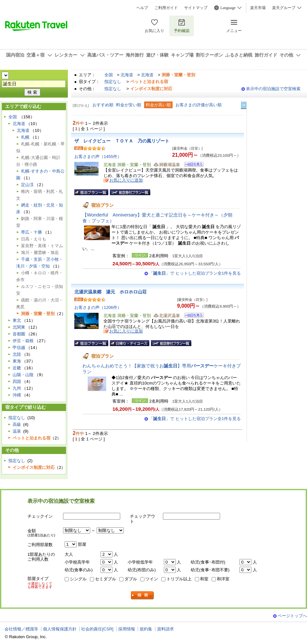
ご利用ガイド (166, 8)
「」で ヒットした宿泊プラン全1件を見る (195, 273)
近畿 (17, 368)
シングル (78, 579)
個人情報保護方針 (60, 629)
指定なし (113, 82)
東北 (17, 320)
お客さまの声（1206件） (98, 307)
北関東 (19, 327)
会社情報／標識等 (21, 629)
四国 (17, 381)
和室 (204, 579)
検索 (143, 595)
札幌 (25, 137)
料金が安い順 (129, 105)
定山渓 (27, 185)
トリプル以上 (179, 579)
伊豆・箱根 (23, 341)
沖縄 (17, 395)
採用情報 (127, 629)
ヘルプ (142, 8)
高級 (17, 424)
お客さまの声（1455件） (98, 157)
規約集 (146, 629)
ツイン (152, 579)
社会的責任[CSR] (97, 629)
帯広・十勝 (32, 232)
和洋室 (223, 579)
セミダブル (106, 579)
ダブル (131, 579)
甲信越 (19, 348)
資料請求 (165, 629)
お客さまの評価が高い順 (199, 105)
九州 (17, 388)
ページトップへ (292, 616)
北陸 (17, 354)
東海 (17, 361)
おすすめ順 (103, 105)
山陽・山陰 (23, 375)
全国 (109, 75)
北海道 (127, 75)
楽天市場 (258, 8)
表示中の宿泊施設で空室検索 (273, 89)
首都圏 (19, 334)
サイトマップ (196, 8)
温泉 (17, 431)
